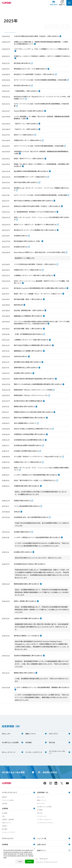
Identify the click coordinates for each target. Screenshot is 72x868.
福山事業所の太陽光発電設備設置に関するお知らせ (31, 171)
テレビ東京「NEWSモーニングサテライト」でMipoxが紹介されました (38, 456)
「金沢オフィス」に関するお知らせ (26, 124)
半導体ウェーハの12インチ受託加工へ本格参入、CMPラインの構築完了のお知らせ (42, 56)
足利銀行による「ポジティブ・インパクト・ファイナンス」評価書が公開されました (42, 189)
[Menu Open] (69, 3)
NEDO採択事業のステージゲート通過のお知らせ (30, 177)
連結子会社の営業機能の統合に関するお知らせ (30, 418)
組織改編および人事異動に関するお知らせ (28, 351)
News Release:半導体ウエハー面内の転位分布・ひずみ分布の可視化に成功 (39, 252)
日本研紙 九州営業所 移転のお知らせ (26, 451)
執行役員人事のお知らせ (22, 63)
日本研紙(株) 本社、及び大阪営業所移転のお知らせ (31, 517)
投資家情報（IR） (12, 726)
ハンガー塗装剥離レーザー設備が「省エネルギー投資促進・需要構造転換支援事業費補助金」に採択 (42, 117)
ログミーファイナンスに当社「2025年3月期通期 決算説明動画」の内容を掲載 (40, 80)
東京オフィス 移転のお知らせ (24, 135)
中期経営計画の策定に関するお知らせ (27, 486)
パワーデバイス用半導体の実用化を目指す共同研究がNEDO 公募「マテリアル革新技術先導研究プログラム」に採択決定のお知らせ (42, 323)
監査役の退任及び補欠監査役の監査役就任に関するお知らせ (34, 379)
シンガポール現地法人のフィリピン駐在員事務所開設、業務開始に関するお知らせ (42, 687)
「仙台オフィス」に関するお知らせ (26, 129)
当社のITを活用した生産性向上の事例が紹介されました (33, 429)
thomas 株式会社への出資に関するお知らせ (29, 111)
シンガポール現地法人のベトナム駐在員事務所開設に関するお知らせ (37, 537)
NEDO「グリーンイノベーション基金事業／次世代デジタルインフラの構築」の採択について (41, 282)
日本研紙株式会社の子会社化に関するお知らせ (30, 564)
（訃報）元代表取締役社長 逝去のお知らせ (28, 334)
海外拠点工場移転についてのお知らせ (27, 636)
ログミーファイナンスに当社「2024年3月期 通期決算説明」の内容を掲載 (39, 146)
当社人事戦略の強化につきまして (25, 423)
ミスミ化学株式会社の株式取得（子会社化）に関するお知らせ (35, 264)
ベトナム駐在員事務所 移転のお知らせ (27, 506)
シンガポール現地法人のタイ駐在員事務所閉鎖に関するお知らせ (36, 475)
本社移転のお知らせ (21, 236)
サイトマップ (43, 859)
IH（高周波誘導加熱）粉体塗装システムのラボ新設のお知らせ (35, 212)
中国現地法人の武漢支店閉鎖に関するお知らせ (30, 434)
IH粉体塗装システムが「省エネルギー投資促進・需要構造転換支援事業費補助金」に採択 (42, 152)
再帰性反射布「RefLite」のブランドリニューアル (31, 395)
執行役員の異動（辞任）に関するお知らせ (28, 299)
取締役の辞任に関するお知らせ (24, 406)
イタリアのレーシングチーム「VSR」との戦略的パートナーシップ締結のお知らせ (42, 49)
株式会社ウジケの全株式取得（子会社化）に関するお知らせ (34, 74)
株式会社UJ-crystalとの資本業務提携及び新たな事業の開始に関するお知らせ (40, 288)
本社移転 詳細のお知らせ (22, 532)
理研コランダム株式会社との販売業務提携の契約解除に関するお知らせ (38, 384)
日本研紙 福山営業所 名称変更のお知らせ (28, 445)
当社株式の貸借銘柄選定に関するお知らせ (28, 656)
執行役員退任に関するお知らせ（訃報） (27, 241)
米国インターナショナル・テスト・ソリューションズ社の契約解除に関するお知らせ (42, 218)
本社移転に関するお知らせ (23, 373)
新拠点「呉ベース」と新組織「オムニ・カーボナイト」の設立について (38, 294)
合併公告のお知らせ (21, 356)
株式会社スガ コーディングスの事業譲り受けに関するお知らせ (35, 230)
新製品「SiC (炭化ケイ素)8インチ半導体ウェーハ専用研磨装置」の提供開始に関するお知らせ (42, 165)
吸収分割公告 (18, 305)
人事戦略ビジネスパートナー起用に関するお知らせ (31, 340)
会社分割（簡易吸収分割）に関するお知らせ (29, 310)
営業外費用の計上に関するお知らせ (26, 367)
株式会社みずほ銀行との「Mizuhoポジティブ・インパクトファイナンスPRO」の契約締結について (42, 98)
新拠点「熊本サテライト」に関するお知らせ (29, 158)
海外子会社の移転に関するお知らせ (26, 182)
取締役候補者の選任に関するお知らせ (27, 584)
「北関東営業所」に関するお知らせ (26, 91)
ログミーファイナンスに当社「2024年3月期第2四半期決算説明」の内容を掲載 (40, 195)
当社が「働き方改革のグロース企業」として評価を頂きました (35, 480)
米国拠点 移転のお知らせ (22, 501)
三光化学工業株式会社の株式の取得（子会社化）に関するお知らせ (36, 36)
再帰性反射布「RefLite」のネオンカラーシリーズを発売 (33, 390)
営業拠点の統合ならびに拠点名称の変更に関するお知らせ (33, 412)
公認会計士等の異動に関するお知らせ (27, 618)
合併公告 (17, 512)
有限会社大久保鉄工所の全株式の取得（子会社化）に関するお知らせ (37, 206)
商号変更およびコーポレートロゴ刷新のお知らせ (30, 69)
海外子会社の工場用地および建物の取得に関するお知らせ (33, 201)
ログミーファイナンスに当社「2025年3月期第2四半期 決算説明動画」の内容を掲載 (41, 105)
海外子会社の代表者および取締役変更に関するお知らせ (33, 345)
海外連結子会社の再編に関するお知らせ (27, 362)
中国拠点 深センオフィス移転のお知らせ (28, 140)
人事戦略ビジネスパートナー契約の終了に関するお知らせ (33, 275)
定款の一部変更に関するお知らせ (25, 601)
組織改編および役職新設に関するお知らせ (28, 316)
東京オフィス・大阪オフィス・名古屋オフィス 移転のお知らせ (35, 224)
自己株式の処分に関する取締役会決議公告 (28, 401)
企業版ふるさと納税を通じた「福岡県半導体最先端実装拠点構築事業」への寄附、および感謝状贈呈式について (42, 43)
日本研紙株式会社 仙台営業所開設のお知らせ (29, 440)
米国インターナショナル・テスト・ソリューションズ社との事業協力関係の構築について (42, 469)
